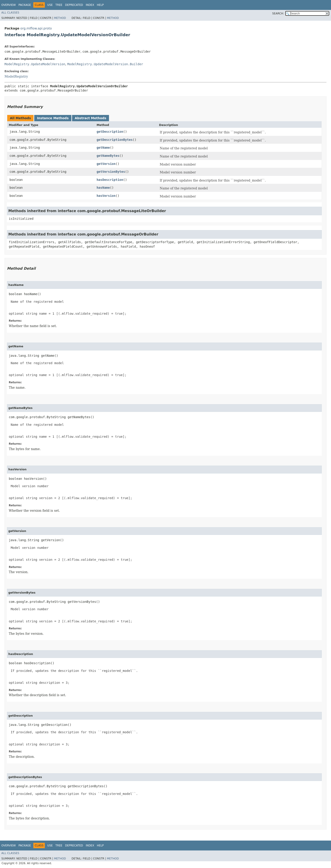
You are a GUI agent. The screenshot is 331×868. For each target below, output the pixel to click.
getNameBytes (108, 156)
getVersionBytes (111, 172)
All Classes (10, 13)
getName (103, 148)
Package (25, 5)
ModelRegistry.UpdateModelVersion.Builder (105, 64)
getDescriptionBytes (115, 140)
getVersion (106, 164)
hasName (103, 188)
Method (60, 18)
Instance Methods (53, 118)
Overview (9, 5)
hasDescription (110, 180)
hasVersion (106, 196)
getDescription (110, 132)
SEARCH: (278, 13)
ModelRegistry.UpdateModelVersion (35, 64)
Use (50, 5)
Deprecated (74, 5)
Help (100, 5)
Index (90, 5)
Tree (59, 5)
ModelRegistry (16, 76)
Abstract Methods (91, 118)
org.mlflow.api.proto (36, 28)
